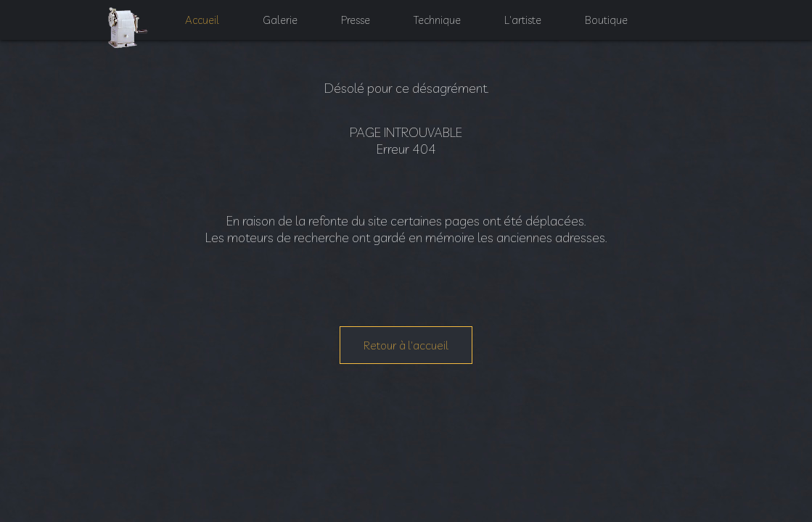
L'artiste (530, 29)
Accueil (194, 29)
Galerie (275, 29)
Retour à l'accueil (406, 345)
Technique (440, 29)
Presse (354, 29)
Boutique (615, 29)
